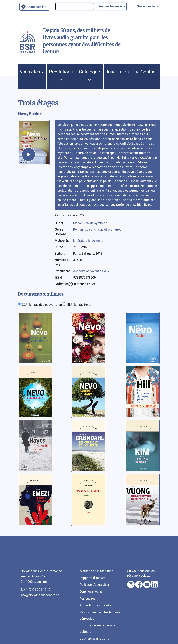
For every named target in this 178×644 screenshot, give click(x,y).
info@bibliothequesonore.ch (40, 595)
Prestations (61, 75)
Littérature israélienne (88, 241)
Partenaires (88, 598)
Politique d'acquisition (95, 585)
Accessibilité (38, 6)
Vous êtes (32, 72)
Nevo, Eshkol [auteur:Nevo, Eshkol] (30, 114)
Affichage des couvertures (42, 305)
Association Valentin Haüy (91, 271)
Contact (146, 72)
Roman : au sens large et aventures (97, 229)
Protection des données (96, 605)
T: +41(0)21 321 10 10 (35, 590)
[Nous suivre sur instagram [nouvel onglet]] (131, 584)
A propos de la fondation (96, 571)
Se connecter (148, 6)
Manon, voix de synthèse (90, 223)
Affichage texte (79, 305)
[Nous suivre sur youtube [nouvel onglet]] (147, 584)
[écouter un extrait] (29, 155)
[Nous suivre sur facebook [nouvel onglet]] (139, 584)
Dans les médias (91, 592)
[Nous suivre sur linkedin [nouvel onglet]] (154, 584)
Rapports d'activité (93, 578)
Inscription (118, 72)
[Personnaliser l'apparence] (34, 7)
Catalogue (89, 75)
